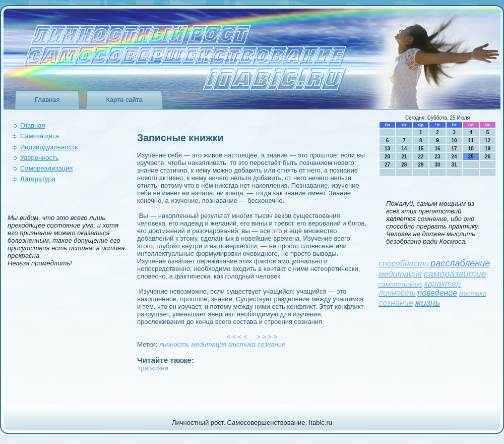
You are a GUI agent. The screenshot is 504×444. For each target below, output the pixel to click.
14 (404, 149)
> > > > (267, 337)
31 (454, 165)
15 (421, 149)
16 (437, 149)
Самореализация (46, 168)
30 (437, 165)
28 (404, 165)
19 (488, 149)
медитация (209, 344)
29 (421, 165)
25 (471, 157)
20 (387, 157)
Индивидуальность (49, 147)
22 (421, 157)
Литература (38, 179)
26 (488, 157)
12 (488, 141)
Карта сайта (124, 100)
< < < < (237, 337)
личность (174, 344)
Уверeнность (40, 158)
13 (387, 149)
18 (471, 149)
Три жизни (153, 368)
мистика (242, 344)
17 (454, 149)
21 (404, 157)
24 (454, 157)
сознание (272, 344)
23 (437, 157)
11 (471, 141)
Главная (47, 100)
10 (454, 141)
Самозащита (40, 136)
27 (387, 165)
